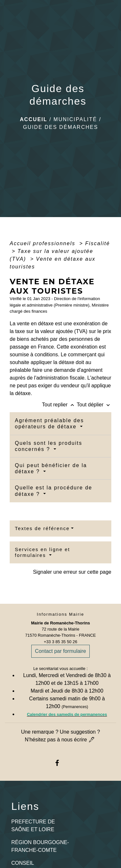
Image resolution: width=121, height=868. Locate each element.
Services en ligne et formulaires (42, 552)
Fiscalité (98, 243)
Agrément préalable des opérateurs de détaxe (49, 424)
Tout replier (59, 405)
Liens (25, 806)
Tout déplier (94, 405)
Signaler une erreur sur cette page (72, 572)
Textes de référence (42, 528)
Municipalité (75, 119)
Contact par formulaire (60, 651)
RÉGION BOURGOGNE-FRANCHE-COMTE (40, 846)
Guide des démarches (60, 127)
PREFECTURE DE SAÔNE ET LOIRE (33, 826)
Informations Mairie (60, 614)
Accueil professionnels (44, 243)
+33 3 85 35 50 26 (61, 642)
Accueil (33, 119)
